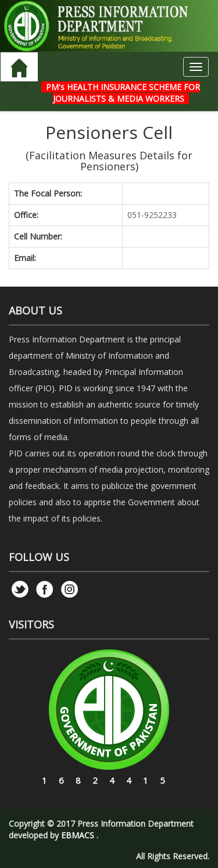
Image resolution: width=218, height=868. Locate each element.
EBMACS (78, 835)
